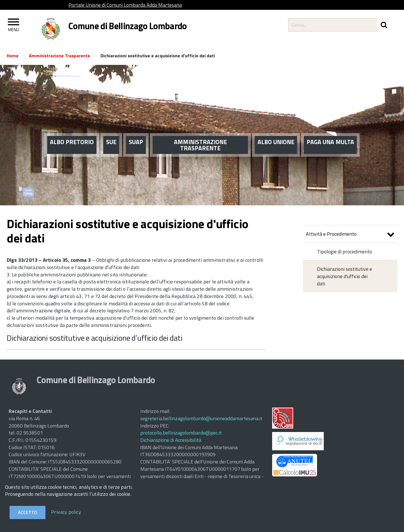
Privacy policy (66, 512)
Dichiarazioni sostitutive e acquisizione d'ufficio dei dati (345, 276)
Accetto (27, 512)
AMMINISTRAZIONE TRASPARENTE (200, 135)
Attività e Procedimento (350, 235)
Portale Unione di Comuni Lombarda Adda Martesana (125, 5)
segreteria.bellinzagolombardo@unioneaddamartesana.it (201, 418)
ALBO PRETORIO (72, 132)
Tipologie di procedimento (345, 252)
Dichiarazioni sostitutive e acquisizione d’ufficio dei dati (95, 338)
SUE (111, 132)
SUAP (136, 132)
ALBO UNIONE (276, 132)
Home (13, 56)
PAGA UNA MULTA (330, 132)
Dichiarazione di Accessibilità (171, 440)
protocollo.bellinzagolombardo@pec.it (181, 433)
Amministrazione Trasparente (59, 56)
